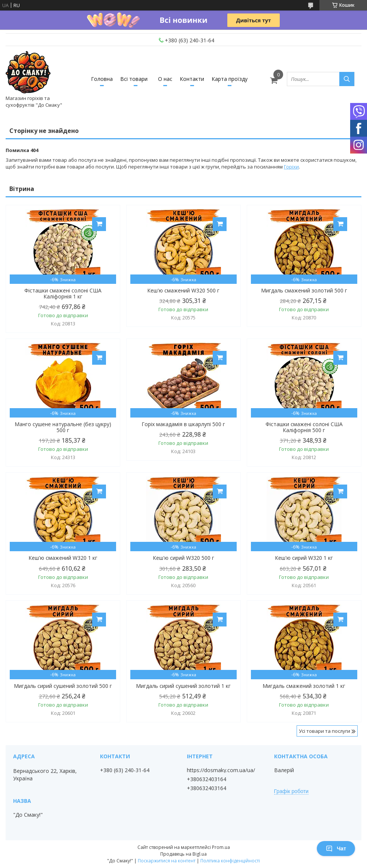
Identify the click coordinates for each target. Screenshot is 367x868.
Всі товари (134, 79)
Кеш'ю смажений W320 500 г (183, 291)
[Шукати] (347, 79)
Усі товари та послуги (324, 731)
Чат (336, 849)
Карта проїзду (230, 79)
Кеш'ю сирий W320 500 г (183, 558)
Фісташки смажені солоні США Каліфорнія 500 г (304, 427)
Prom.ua (221, 847)
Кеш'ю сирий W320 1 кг (304, 558)
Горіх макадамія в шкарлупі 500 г (183, 424)
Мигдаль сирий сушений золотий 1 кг (183, 686)
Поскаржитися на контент (167, 861)
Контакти (192, 79)
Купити (99, 224)
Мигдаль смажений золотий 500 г (304, 291)
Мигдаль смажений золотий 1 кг (304, 686)
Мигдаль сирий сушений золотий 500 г (63, 686)
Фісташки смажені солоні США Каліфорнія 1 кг (63, 294)
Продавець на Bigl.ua (183, 854)
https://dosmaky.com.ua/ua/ (221, 770)
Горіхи (291, 167)
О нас (165, 79)
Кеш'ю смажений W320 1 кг (63, 558)
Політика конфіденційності (230, 861)
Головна (102, 79)
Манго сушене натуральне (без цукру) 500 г (63, 427)
